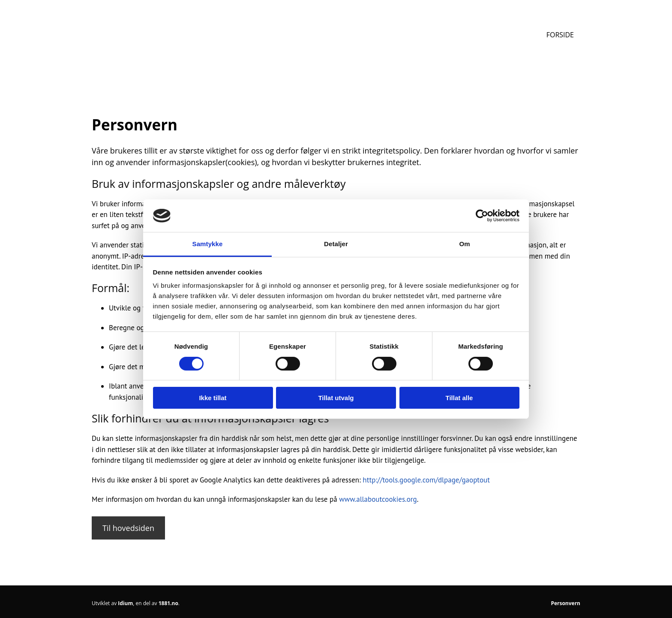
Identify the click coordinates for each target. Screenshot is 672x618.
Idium (125, 603)
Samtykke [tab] (208, 244)
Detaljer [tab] (336, 244)
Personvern (565, 603)
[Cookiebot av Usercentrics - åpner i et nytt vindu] (482, 216)
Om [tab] (464, 244)
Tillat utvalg (336, 398)
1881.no (168, 603)
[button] (128, 528)
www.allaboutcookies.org (378, 499)
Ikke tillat (213, 398)
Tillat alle (459, 398)
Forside (560, 35)
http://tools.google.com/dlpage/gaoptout (426, 480)
